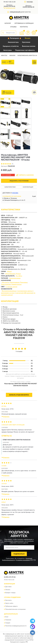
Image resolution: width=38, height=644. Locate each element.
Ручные (18, 274)
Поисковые (24, 282)
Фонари (28, 38)
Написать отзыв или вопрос (19, 395)
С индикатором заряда (24, 291)
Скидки (8, 623)
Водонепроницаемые (9, 291)
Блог (7, 617)
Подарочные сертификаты (25, 50)
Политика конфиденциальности (16, 626)
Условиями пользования (23, 560)
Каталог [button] (8, 23)
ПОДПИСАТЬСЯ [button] (19, 554)
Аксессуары (8, 50)
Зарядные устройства (11, 46)
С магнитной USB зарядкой (24, 293)
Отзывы (13, 27)
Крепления (26, 42)
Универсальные (16, 284)
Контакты (24, 27)
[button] (9, 8)
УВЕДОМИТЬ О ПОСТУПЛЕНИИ (19, 181)
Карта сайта (9, 603)
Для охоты (5, 282)
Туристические (6, 284)
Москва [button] (15, 193)
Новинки (8, 620)
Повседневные (15, 282)
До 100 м (19, 276)
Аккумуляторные (15, 278)
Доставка (8, 587)
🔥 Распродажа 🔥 (14, 38)
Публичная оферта (11, 606)
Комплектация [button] (28, 187)
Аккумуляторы (13, 42)
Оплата (8, 590)
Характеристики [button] (10, 187)
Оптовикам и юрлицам (24, 23)
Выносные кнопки (29, 46)
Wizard (9, 272)
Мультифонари (10, 274)
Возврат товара (10, 593)
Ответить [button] (5, 417)
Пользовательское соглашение (15, 609)
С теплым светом (12, 287)
